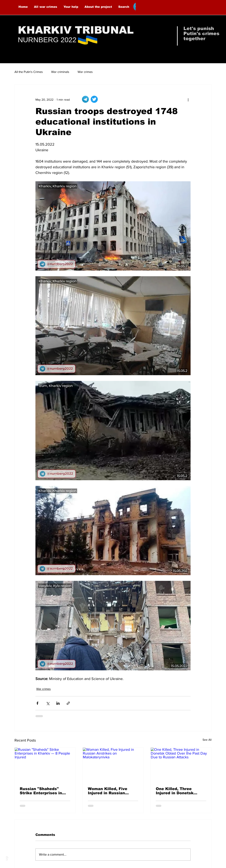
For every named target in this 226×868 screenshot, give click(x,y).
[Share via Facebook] (37, 703)
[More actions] (188, 100)
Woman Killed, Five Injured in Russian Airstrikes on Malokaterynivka (108, 791)
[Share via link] (68, 703)
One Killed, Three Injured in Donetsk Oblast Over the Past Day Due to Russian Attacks (177, 791)
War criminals (60, 72)
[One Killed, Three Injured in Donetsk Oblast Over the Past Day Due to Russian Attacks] (181, 765)
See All (207, 740)
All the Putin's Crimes (29, 72)
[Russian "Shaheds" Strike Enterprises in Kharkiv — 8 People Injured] (45, 765)
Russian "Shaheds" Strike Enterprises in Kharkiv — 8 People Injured (41, 791)
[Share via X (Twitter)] (48, 703)
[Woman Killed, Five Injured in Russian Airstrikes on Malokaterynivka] (113, 765)
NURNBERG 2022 (47, 40)
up (7, 858)
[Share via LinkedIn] (58, 703)
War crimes (85, 72)
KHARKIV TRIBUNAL (76, 30)
